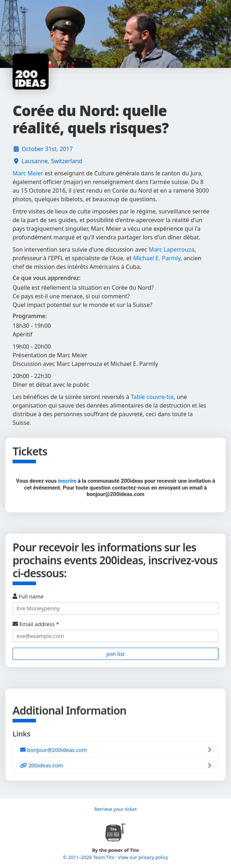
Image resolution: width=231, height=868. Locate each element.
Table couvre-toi (152, 397)
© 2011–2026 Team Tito (89, 857)
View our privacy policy (143, 857)
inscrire (67, 481)
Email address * (115, 631)
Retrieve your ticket (115, 809)
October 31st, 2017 (47, 149)
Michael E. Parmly (157, 258)
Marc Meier (28, 173)
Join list (116, 654)
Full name (115, 604)
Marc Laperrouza (171, 249)
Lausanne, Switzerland (52, 161)
